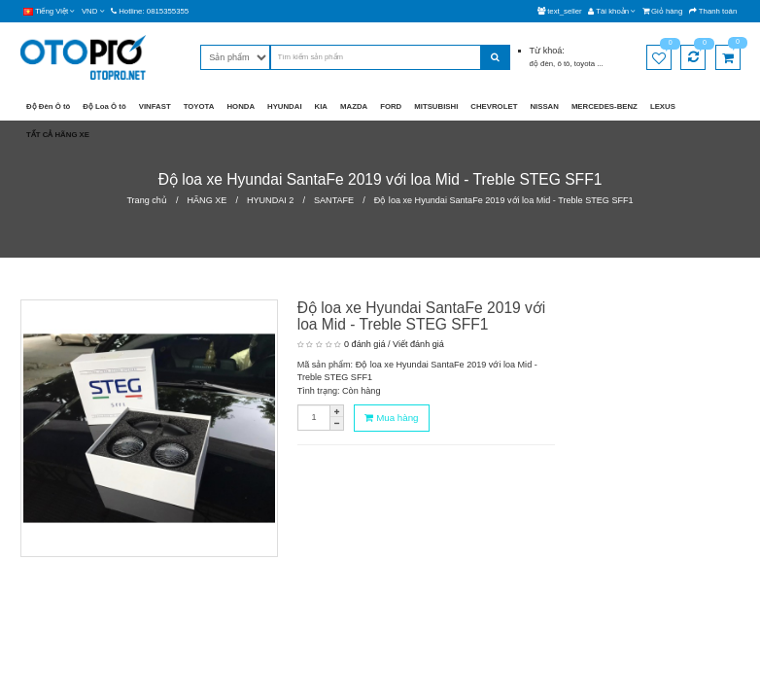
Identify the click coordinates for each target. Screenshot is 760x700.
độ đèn (542, 64)
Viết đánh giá (418, 344)
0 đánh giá (364, 344)
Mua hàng (391, 418)
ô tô (563, 64)
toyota (586, 64)
